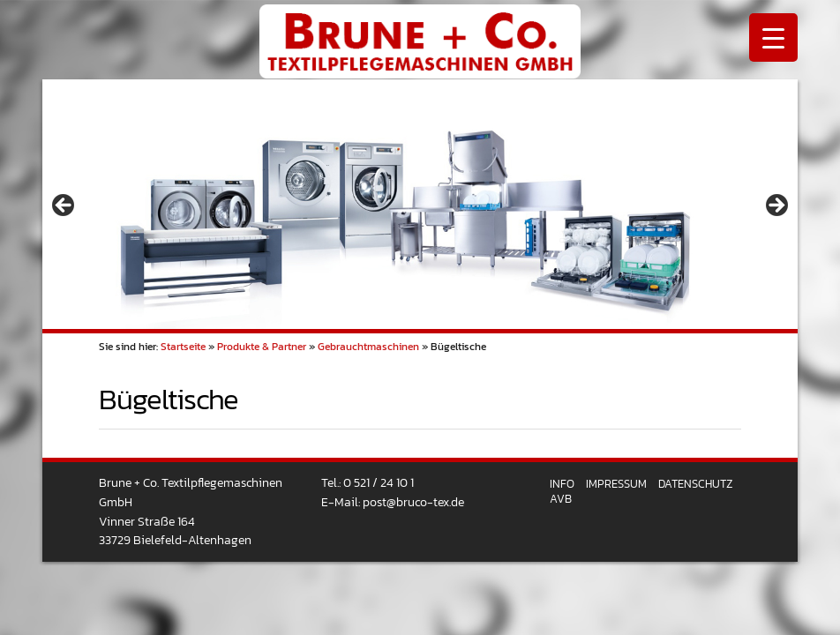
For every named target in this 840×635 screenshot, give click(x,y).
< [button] (64, 206)
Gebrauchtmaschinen (368, 347)
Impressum (616, 484)
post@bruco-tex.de (413, 502)
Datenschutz (695, 484)
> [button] (776, 206)
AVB (561, 499)
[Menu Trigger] (773, 37)
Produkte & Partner (262, 347)
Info (562, 484)
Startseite (183, 347)
